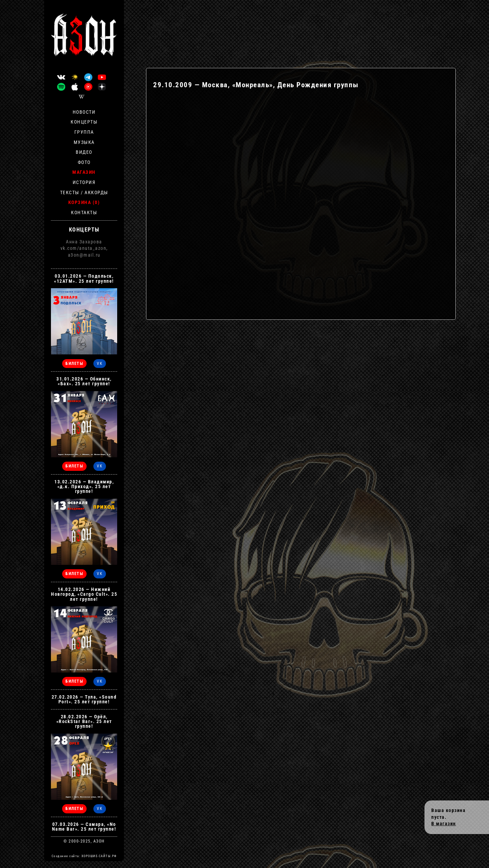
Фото (84, 162)
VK (100, 364)
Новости (84, 112)
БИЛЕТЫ (74, 364)
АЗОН (99, 841)
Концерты (84, 122)
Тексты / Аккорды (84, 192)
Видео (84, 152)
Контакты (84, 213)
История (84, 182)
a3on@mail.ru (84, 255)
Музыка (84, 142)
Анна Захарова (84, 242)
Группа (84, 132)
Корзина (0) (84, 202)
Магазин (84, 172)
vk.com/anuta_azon (84, 248)
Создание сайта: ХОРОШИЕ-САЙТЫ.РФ (84, 856)
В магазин (444, 824)
